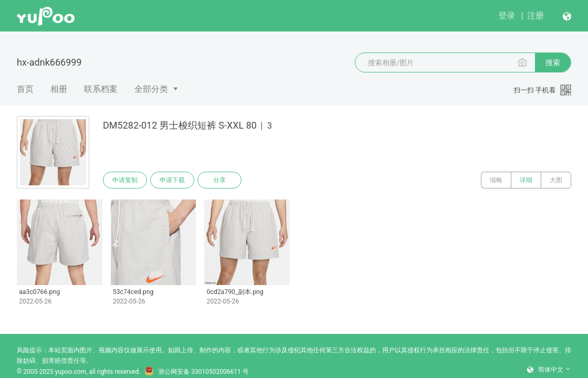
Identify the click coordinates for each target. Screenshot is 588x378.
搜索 (553, 62)
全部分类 (151, 89)
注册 (535, 15)
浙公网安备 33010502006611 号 (196, 372)
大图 (556, 180)
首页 (25, 89)
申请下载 (172, 180)
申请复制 (125, 180)
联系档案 (101, 89)
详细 (526, 180)
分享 (219, 180)
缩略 (496, 180)
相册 (59, 89)
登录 (507, 15)
